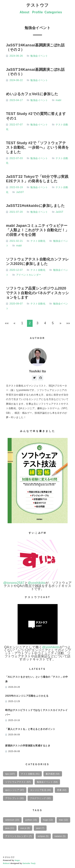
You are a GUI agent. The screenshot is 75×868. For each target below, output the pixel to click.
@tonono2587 (14, 583)
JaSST (20, 192)
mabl (58, 100)
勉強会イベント (39, 56)
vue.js (25, 828)
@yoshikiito (37, 583)
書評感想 (53, 774)
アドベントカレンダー (29, 275)
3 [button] (37, 323)
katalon (60, 836)
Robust (6, 863)
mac (63, 820)
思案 (62, 790)
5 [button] (53, 323)
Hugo (17, 860)
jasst (40, 828)
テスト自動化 (38, 241)
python (31, 820)
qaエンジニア (15, 790)
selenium (12, 820)
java (10, 828)
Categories (53, 12)
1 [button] (22, 323)
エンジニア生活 (41, 790)
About (24, 12)
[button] (7, 323)
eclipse (43, 836)
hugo (48, 820)
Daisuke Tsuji (29, 863)
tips (10, 774)
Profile (37, 12)
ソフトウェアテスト (18, 782)
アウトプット (14, 798)
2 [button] (30, 323)
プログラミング (40, 798)
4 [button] (45, 323)
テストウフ (37, 5)
